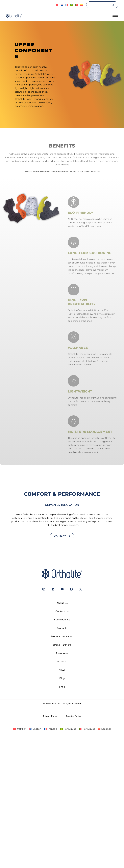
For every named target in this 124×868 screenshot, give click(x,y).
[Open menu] (115, 15)
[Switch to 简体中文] (57, 5)
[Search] (99, 5)
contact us (62, 536)
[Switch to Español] (81, 5)
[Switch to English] (35, 729)
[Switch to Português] (72, 5)
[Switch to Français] (67, 5)
